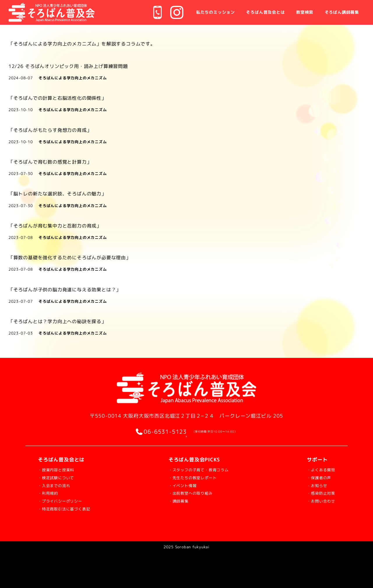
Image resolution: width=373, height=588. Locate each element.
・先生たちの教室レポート (194, 477)
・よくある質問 (317, 469)
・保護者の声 (314, 477)
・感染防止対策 (317, 493)
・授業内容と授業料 (61, 469)
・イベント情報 (181, 485)
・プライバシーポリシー (66, 501)
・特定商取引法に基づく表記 (72, 509)
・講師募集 (176, 501)
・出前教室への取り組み (192, 493)
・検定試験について (61, 477)
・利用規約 (51, 493)
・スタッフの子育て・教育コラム (202, 469)
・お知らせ (312, 485)
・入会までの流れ (59, 485)
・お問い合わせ (317, 501)
